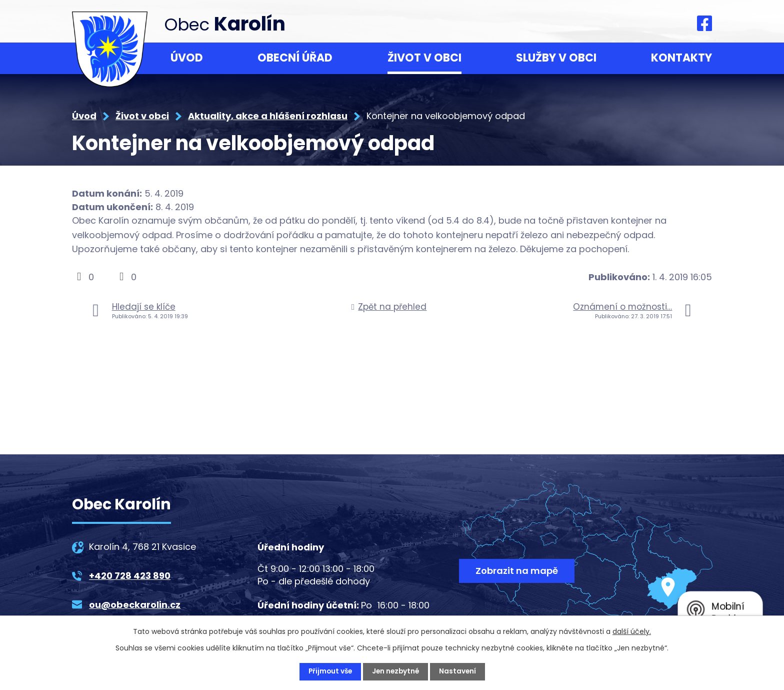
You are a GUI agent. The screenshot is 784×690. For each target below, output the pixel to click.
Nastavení (459, 671)
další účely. (632, 631)
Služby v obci (556, 58)
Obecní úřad (295, 58)
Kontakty (681, 58)
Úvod (187, 58)
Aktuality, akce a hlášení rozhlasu (268, 116)
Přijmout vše (329, 671)
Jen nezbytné (396, 671)
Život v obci (424, 58)
